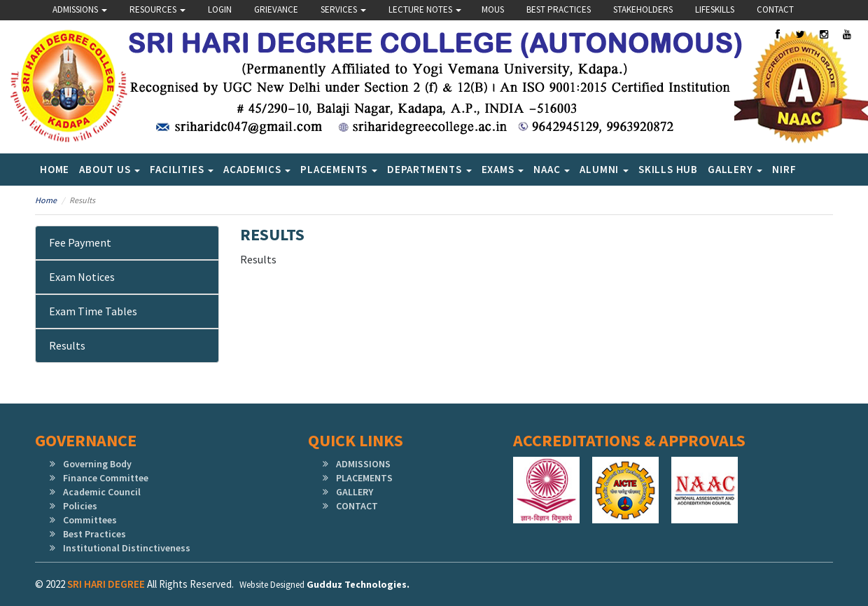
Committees (90, 520)
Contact (775, 9)
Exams (503, 169)
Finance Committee (106, 478)
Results (67, 345)
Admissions (80, 9)
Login (220, 9)
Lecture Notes (425, 9)
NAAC (552, 169)
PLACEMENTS (364, 478)
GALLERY (355, 492)
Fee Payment (80, 242)
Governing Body (97, 464)
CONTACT (357, 506)
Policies (80, 506)
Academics (257, 169)
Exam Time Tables (93, 311)
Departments (429, 169)
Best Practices (559, 9)
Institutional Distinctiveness (127, 548)
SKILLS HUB (668, 169)
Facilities (182, 169)
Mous (493, 9)
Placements (339, 169)
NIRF (784, 169)
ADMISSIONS (363, 464)
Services (343, 9)
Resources (157, 9)
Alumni (604, 169)
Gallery (735, 169)
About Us (110, 169)
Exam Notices (82, 277)
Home (55, 169)
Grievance (276, 9)
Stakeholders (643, 9)
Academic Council (102, 492)
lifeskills (715, 9)
